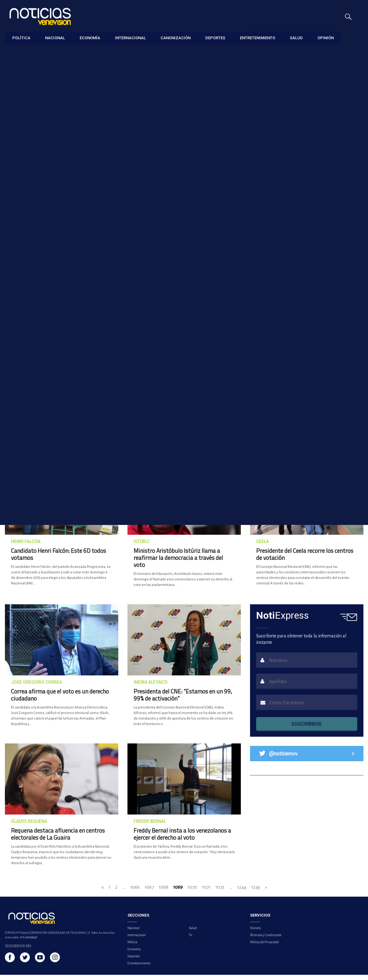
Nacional (133, 933)
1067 (149, 892)
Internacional (137, 940)
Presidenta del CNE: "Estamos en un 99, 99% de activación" (183, 700)
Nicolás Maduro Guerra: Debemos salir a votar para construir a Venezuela (44, 402)
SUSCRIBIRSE (307, 729)
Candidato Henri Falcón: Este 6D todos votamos (59, 559)
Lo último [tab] (301, 246)
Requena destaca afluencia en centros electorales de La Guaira (58, 839)
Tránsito (255, 933)
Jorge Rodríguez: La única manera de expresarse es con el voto (135, 309)
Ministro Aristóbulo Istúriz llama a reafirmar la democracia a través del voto (178, 563)
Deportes (134, 961)
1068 (163, 892)
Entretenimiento (139, 968)
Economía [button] (90, 38)
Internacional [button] (130, 38)
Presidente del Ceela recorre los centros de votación (305, 559)
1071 (206, 892)
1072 (220, 892)
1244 (242, 892)
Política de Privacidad (264, 947)
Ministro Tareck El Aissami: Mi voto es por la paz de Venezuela (229, 399)
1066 (135, 892)
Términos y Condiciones (266, 940)
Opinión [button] (326, 38)
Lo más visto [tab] (343, 246)
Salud (193, 933)
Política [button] (21, 38)
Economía (134, 954)
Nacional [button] (55, 38)
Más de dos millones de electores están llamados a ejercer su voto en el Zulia (104, 212)
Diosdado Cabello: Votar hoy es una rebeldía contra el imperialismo (229, 309)
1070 (192, 892)
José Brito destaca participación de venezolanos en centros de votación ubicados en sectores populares (137, 405)
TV (191, 940)
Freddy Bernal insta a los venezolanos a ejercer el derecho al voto (182, 839)
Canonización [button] (176, 38)
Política (132, 947)
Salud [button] (296, 38)
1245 (256, 892)
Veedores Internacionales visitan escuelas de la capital (43, 309)
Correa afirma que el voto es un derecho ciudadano (60, 700)
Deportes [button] (215, 38)
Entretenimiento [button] (258, 38)
